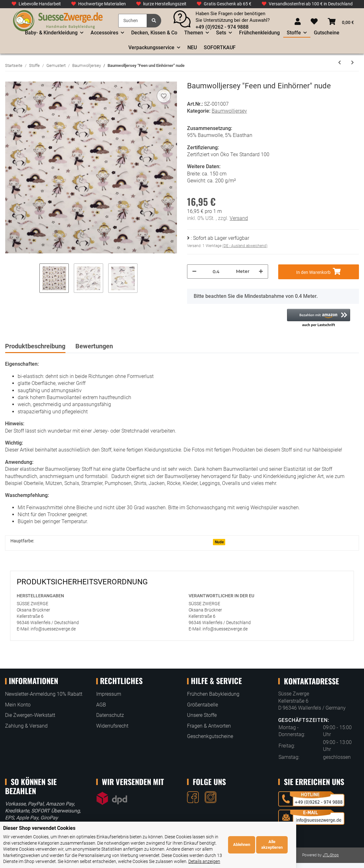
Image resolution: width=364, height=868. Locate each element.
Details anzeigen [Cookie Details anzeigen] (238, 861)
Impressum (109, 694)
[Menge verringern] (194, 272)
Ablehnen (309, 848)
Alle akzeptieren (340, 848)
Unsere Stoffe (202, 715)
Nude (219, 542)
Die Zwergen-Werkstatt (30, 715)
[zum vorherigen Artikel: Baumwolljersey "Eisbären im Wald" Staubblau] (340, 63)
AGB (101, 705)
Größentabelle (203, 705)
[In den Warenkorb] (319, 272)
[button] (298, 22)
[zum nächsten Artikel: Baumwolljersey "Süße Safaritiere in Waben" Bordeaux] (352, 63)
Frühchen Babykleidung (213, 694)
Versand (239, 218)
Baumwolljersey (229, 111)
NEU (192, 47)
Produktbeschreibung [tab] (35, 346)
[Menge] (216, 272)
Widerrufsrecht (112, 726)
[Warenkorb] (341, 22)
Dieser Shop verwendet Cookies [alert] (39, 834)
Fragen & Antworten (209, 726)
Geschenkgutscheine (210, 736)
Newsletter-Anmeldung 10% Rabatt (44, 694)
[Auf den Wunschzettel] (164, 96)
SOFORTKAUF (220, 47)
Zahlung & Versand (26, 726)
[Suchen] (133, 21)
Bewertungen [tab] (94, 346)
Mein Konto (18, 705)
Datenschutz (110, 715)
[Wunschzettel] (314, 22)
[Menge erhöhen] (261, 272)
